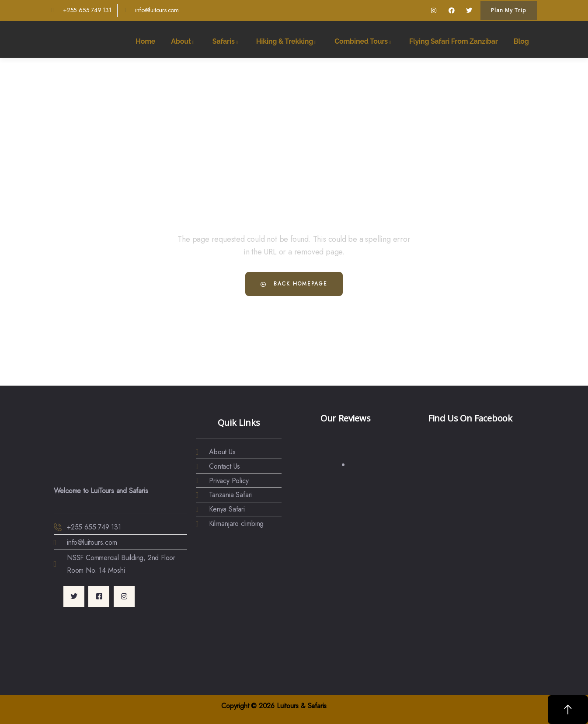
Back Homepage (294, 284)
